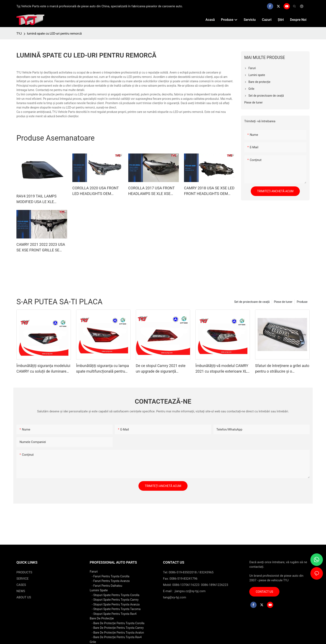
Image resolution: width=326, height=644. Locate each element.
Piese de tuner (283, 302)
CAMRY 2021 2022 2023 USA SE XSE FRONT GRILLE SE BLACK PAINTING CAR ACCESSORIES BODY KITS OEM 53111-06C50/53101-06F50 (41, 248)
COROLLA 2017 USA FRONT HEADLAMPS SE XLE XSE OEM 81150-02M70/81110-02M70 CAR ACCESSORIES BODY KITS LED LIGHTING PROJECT (151, 191)
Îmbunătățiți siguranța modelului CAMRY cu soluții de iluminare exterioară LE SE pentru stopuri (43, 369)
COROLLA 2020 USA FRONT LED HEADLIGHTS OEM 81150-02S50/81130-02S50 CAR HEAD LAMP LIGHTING (96, 191)
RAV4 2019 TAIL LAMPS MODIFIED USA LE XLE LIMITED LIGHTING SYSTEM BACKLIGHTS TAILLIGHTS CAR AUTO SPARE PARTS (40, 199)
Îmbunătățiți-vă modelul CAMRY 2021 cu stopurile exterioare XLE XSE (222, 369)
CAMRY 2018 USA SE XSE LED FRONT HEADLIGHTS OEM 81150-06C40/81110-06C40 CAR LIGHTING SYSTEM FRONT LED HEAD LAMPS (209, 191)
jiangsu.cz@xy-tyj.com (190, 591)
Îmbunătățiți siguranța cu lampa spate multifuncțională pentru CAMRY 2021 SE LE (102, 369)
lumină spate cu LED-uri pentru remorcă (54, 34)
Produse (302, 302)
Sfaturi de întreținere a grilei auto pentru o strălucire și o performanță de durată (282, 369)
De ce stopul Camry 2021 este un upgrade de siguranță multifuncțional (161, 369)
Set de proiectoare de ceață (252, 302)
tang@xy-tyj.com (175, 597)
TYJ (19, 34)
